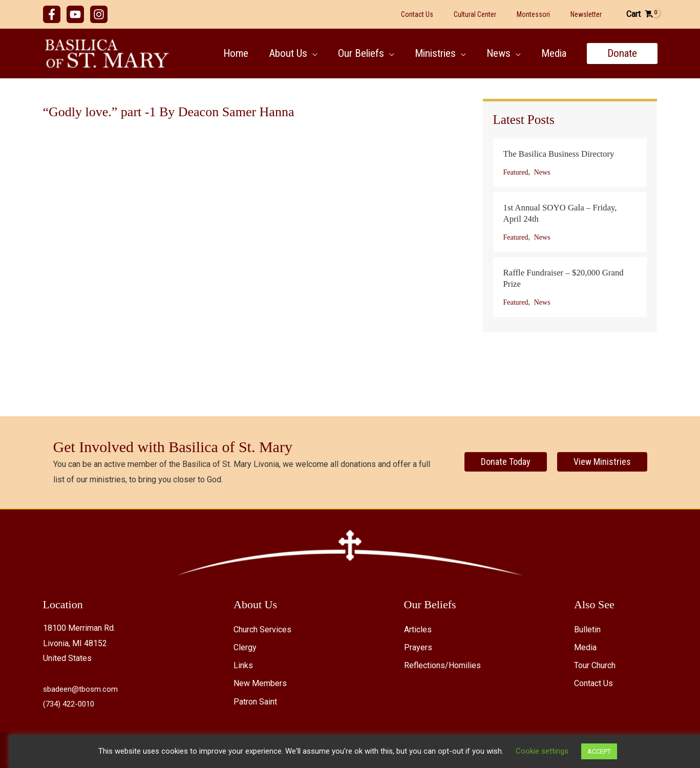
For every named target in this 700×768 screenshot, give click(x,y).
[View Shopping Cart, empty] (640, 14)
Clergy (245, 647)
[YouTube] (75, 14)
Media (585, 647)
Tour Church (595, 665)
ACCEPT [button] (590, 751)
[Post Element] (570, 163)
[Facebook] (52, 14)
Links (243, 665)
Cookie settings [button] (533, 751)
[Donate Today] (506, 462)
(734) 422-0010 (71, 704)
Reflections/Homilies (442, 665)
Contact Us (593, 683)
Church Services (262, 630)
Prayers (418, 647)
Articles (418, 630)
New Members (260, 683)
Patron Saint (255, 702)
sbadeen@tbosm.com (82, 689)
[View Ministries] (602, 462)
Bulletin (587, 630)
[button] (308, 53)
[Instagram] (99, 14)
